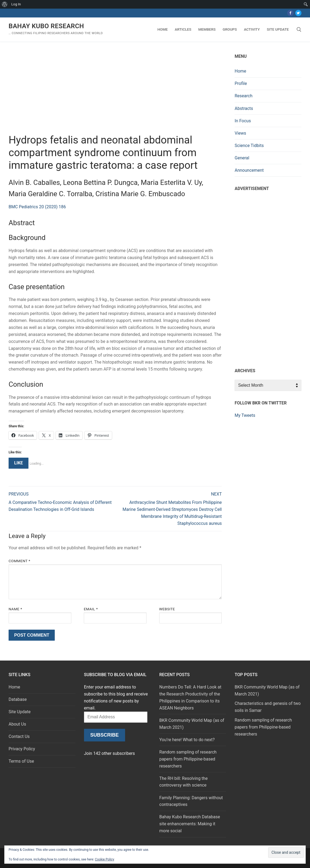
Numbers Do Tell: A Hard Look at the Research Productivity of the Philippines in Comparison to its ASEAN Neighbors (190, 697)
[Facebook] (290, 13)
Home (240, 71)
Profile (241, 83)
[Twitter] (298, 13)
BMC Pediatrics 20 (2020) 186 (37, 207)
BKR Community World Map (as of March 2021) (192, 724)
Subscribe (104, 735)
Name (15, 609)
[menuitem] (5, 4)
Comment (19, 561)
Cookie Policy (105, 859)
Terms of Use (21, 761)
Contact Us (19, 736)
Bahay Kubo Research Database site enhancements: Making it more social (190, 824)
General (242, 158)
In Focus (243, 121)
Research (243, 96)
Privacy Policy (22, 749)
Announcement (249, 170)
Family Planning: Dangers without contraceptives (191, 801)
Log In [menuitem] (16, 4)
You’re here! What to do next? (187, 740)
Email (91, 609)
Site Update (20, 712)
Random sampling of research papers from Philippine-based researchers (188, 759)
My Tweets (245, 415)
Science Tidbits (249, 146)
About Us (17, 724)
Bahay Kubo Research (46, 26)
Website (167, 609)
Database (18, 699)
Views (240, 133)
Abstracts (244, 108)
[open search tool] (299, 30)
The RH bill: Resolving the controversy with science (184, 782)
